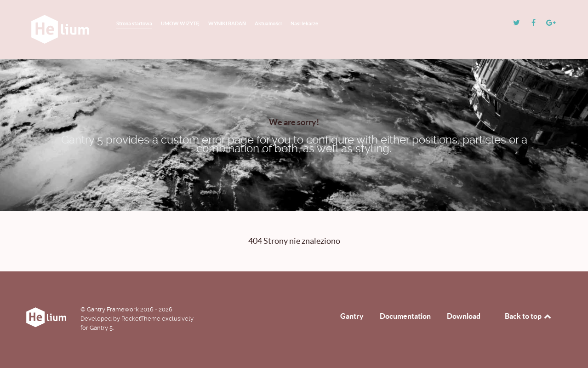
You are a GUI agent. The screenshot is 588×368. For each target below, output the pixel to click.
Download (464, 316)
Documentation (405, 316)
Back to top (529, 316)
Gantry (352, 316)
